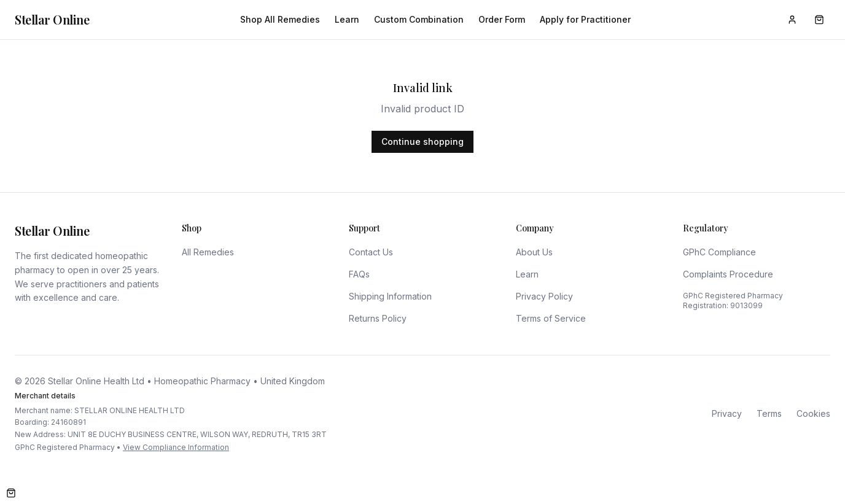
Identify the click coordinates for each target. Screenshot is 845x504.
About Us (534, 252)
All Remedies (208, 252)
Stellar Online (52, 19)
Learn (347, 19)
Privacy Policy (544, 296)
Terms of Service (551, 318)
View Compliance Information (176, 447)
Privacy (727, 413)
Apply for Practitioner (585, 19)
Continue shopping (422, 142)
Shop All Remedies (280, 19)
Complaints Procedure (728, 274)
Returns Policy (378, 318)
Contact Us (371, 252)
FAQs (359, 274)
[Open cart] (11, 493)
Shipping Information (390, 296)
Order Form (502, 19)
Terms (769, 413)
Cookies (813, 413)
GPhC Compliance (719, 252)
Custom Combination (419, 19)
